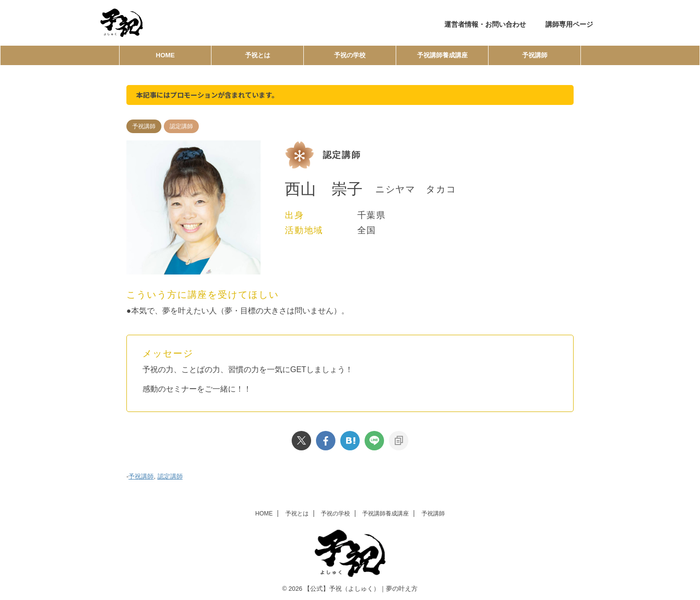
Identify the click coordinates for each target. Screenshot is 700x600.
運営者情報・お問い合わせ (485, 24)
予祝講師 (535, 55)
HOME (166, 55)
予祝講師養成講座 (442, 55)
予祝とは (258, 55)
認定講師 (170, 475)
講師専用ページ (569, 24)
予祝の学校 (350, 55)
